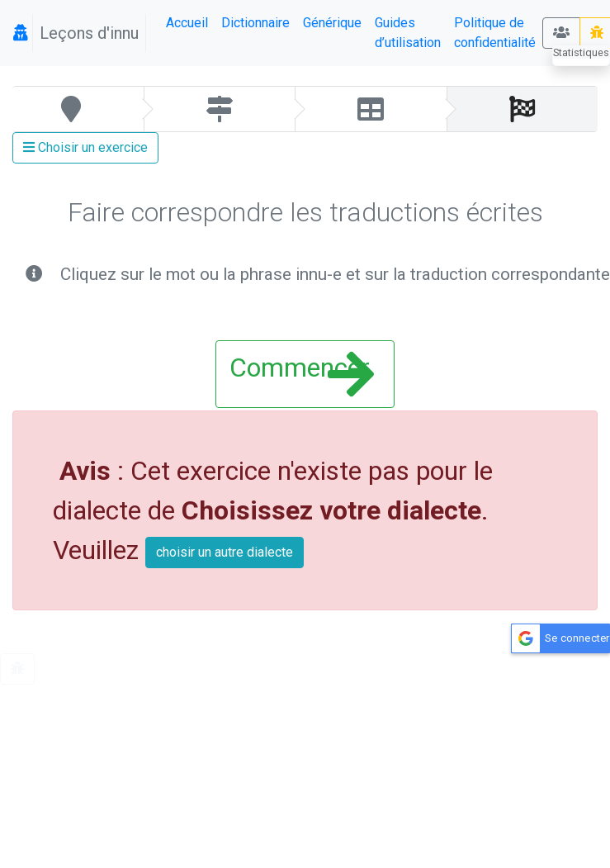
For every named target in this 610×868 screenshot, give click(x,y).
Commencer (301, 374)
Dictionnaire (255, 23)
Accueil (187, 23)
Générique (332, 23)
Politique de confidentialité (495, 33)
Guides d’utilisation (408, 33)
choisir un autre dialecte (225, 552)
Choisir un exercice (85, 147)
